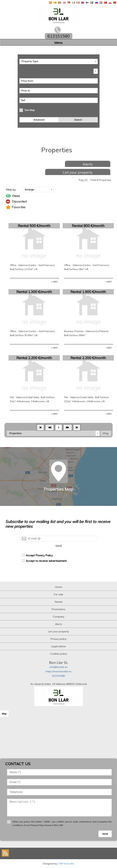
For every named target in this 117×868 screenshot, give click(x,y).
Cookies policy (59, 654)
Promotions (59, 609)
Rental (59, 602)
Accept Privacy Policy (39, 555)
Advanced (39, 120)
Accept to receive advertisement (46, 561)
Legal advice (59, 646)
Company (59, 617)
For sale (59, 594)
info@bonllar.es (59, 667)
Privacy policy (59, 639)
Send (59, 546)
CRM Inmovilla (66, 864)
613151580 (59, 676)
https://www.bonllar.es (59, 671)
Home (59, 587)
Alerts (88, 164)
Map (4, 714)
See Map (30, 110)
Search (78, 120)
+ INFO (55, 282)
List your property (78, 172)
